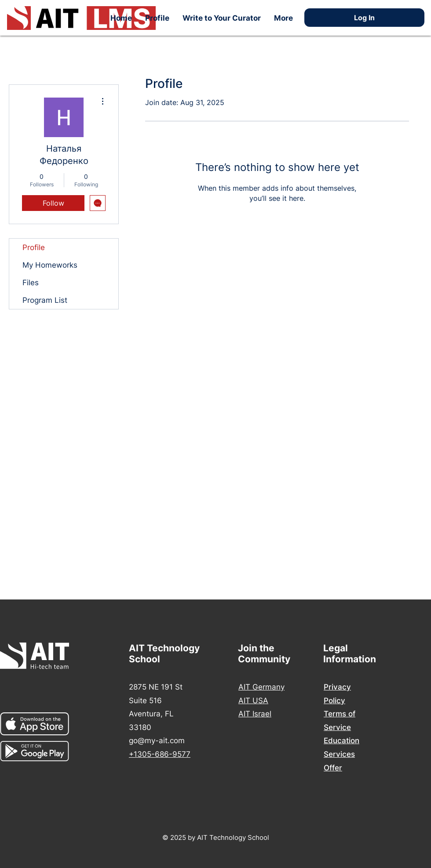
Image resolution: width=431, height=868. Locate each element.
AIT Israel (255, 714)
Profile (34, 247)
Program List (45, 300)
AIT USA (253, 701)
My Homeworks (50, 265)
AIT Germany (261, 687)
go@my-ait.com (157, 741)
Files (31, 283)
